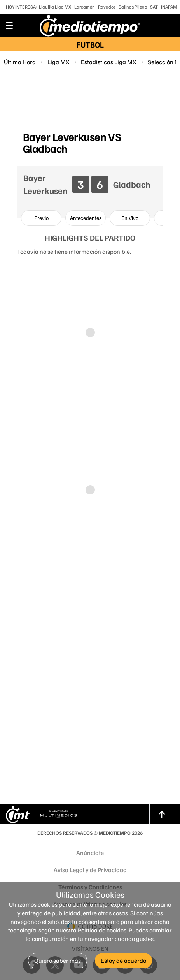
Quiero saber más (58, 961)
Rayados (107, 7)
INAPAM (169, 7)
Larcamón (85, 7)
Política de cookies (102, 930)
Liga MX (58, 62)
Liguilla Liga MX (55, 7)
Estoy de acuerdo (123, 961)
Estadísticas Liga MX (108, 62)
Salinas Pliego (133, 7)
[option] (41, 218)
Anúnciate (90, 853)
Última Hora (20, 62)
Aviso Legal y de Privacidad (90, 870)
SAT (154, 7)
